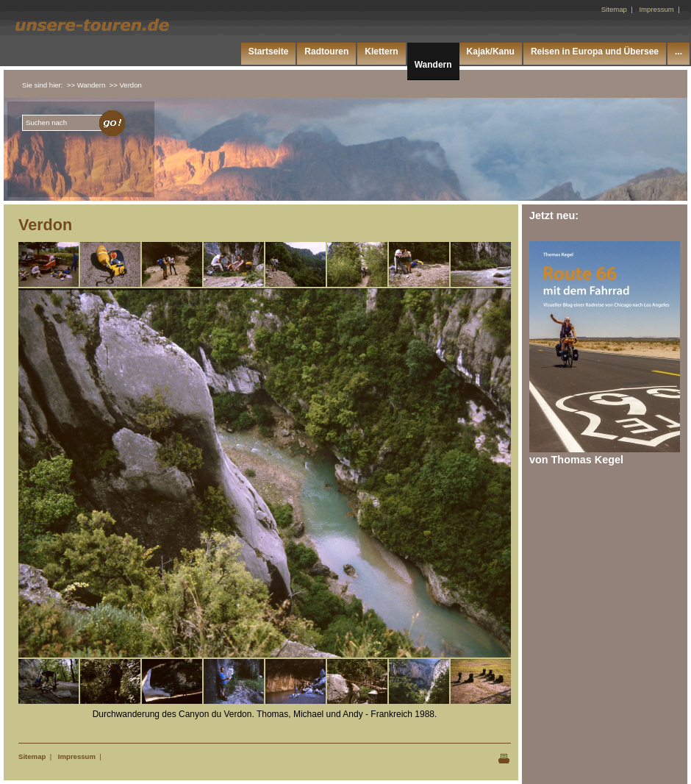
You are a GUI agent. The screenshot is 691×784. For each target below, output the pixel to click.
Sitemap (32, 756)
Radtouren (326, 51)
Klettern (381, 51)
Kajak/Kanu (491, 51)
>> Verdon (126, 85)
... (679, 51)
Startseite (269, 51)
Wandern (433, 65)
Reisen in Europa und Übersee (595, 51)
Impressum (77, 756)
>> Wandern (86, 85)
